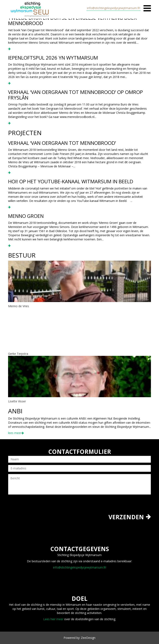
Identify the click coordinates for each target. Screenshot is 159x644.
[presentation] (40, 506)
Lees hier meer (53, 619)
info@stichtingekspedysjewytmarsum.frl (114, 8)
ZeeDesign (88, 638)
